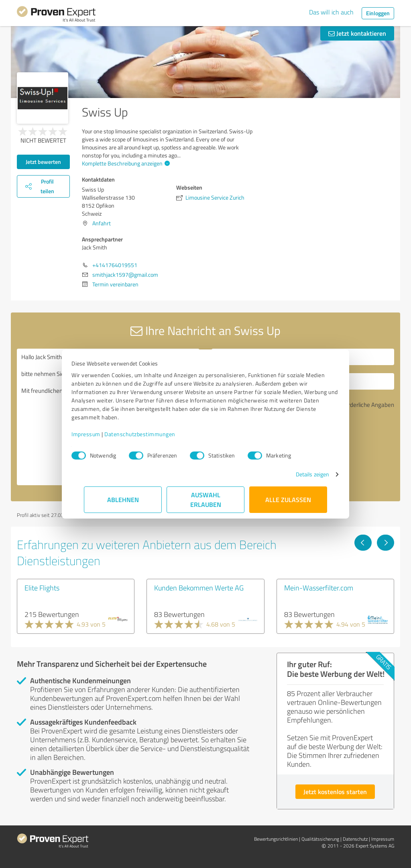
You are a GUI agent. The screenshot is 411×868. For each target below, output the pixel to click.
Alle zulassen (288, 499)
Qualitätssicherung (320, 839)
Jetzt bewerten (43, 162)
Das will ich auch (331, 12)
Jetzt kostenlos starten (335, 791)
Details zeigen (300, 474)
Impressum (98, 434)
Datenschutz (355, 839)
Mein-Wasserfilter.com (319, 588)
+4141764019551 (115, 265)
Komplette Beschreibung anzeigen (125, 163)
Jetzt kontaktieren (357, 33)
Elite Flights (42, 588)
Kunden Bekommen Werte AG (199, 588)
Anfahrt (102, 223)
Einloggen (378, 13)
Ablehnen (123, 499)
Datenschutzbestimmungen (152, 434)
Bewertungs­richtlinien (276, 839)
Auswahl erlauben (206, 499)
